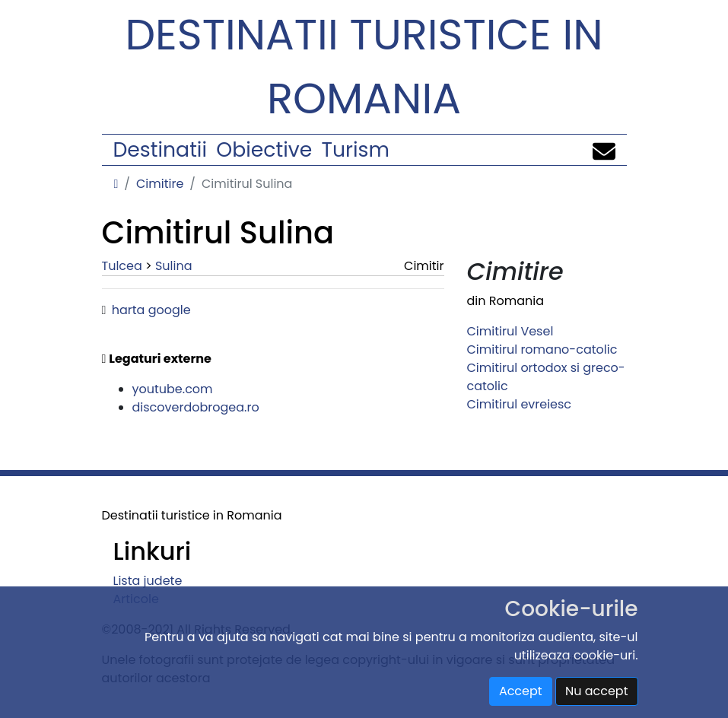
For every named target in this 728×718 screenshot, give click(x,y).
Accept (521, 691)
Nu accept (597, 691)
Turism (356, 149)
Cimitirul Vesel (510, 331)
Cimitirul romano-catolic (542, 349)
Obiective (264, 149)
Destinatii (160, 149)
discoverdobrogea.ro (196, 407)
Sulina (174, 266)
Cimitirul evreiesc (520, 404)
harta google (151, 310)
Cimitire (160, 184)
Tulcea (122, 266)
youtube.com (173, 389)
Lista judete (148, 581)
